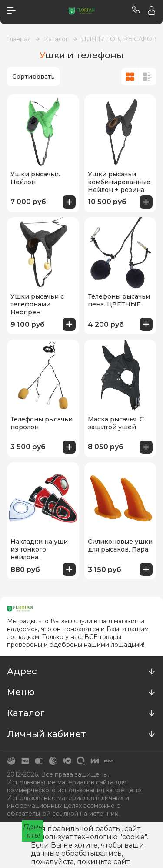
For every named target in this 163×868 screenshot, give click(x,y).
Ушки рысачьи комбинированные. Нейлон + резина (120, 182)
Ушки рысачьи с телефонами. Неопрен (37, 304)
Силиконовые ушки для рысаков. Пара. (120, 545)
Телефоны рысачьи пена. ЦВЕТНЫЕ (119, 300)
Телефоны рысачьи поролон (42, 423)
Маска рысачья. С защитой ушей (116, 423)
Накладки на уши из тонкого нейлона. (39, 549)
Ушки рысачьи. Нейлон (35, 178)
